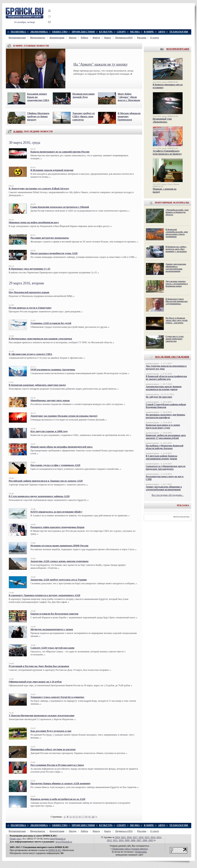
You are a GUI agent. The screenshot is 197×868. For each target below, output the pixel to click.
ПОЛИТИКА (18, 32)
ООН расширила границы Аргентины (53, 369)
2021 (123, 837)
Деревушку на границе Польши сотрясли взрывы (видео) (64, 416)
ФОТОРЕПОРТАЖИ (178, 49)
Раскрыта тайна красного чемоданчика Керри (57, 527)
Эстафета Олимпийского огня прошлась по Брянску (167, 152)
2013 (159, 837)
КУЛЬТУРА (106, 32)
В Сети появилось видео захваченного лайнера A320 (39, 496)
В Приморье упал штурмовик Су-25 (29, 269)
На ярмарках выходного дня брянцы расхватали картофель (165, 416)
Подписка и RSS (124, 38)
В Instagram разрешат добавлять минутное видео (37, 385)
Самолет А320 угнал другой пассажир (52, 648)
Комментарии (57, 38)
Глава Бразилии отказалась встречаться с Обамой (60, 207)
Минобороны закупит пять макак (50, 400)
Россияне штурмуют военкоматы (50, 238)
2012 (109, 840)
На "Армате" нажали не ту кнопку (101, 64)
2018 (129, 837)
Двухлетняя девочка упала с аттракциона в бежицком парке (177, 284)
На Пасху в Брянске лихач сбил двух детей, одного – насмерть (177, 320)
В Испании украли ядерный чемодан (52, 170)
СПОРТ (121, 32)
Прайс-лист (15, 839)
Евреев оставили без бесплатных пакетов (54, 614)
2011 (115, 840)
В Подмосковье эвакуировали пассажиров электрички (40, 339)
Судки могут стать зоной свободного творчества (175, 339)
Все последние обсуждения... (168, 495)
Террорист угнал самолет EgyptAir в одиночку (57, 697)
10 (93, 817)
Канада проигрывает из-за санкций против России (60, 152)
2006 (145, 840)
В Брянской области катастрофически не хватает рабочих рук (166, 378)
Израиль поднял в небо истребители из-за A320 (58, 799)
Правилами (141, 852)
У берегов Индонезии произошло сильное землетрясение (42, 715)
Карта (107, 38)
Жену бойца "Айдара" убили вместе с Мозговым (129, 97)
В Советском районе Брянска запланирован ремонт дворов (161, 457)
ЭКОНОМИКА (39, 32)
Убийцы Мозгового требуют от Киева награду (38, 116)
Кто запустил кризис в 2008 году (49, 431)
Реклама (142, 38)
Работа (85, 38)
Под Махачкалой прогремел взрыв (29, 292)
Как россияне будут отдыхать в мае (51, 731)
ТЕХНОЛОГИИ (179, 32)
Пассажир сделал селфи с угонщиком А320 (55, 465)
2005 (151, 840)
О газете (155, 38)
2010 (121, 840)
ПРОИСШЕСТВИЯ (83, 32)
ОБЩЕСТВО (60, 32)
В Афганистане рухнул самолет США (30, 354)
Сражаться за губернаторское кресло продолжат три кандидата (166, 468)
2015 (147, 837)
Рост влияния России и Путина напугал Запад (57, 765)
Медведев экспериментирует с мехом (52, 629)
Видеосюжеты (38, 38)
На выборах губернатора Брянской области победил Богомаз (165, 447)
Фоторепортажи (17, 38)
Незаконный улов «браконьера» (162, 120)
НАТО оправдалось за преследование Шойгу (56, 512)
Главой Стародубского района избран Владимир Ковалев (166, 406)
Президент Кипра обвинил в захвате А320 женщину (61, 783)
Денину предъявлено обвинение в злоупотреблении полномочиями (176, 268)
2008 (133, 840)
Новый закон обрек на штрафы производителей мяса (61, 447)
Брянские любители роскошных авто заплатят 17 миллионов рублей (166, 437)
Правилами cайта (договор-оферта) (130, 849)
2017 (135, 837)
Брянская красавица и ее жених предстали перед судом (163, 426)
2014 (153, 837)
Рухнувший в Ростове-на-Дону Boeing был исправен (39, 666)
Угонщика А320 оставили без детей (51, 323)
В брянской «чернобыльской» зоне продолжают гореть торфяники (177, 233)
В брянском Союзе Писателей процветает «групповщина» (177, 301)
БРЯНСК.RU (55, 850)
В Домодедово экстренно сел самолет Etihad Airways (39, 188)
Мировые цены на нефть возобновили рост (34, 222)
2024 (117, 837)
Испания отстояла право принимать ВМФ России (59, 545)
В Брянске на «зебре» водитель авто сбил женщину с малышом (176, 249)
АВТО (162, 32)
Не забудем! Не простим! (159, 397)
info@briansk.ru (58, 839)
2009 (127, 840)
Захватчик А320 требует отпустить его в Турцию (59, 580)
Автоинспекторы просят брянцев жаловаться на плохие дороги (164, 388)
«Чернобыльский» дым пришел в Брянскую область (177, 212)
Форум (96, 38)
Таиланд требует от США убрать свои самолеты (84, 116)
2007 (139, 840)
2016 (141, 837)
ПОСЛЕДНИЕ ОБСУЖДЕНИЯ (172, 357)
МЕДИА (135, 32)
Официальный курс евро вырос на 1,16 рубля (35, 682)
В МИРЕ (149, 32)
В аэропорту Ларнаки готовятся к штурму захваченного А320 (44, 595)
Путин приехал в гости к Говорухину (30, 308)
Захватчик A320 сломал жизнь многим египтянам (59, 561)
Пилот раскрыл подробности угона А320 (54, 253)
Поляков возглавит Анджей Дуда (84, 95)
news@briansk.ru (64, 842)
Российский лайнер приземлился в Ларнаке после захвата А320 (46, 481)
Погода (73, 38)
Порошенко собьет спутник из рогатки (53, 749)
